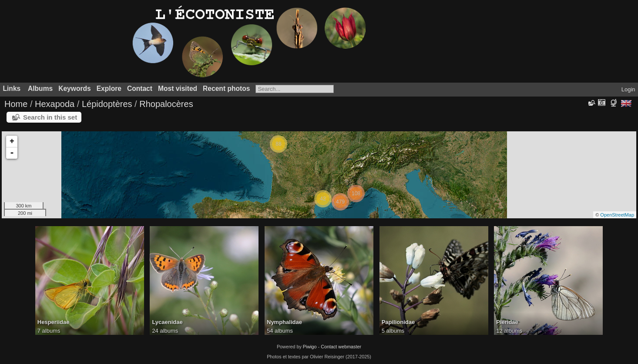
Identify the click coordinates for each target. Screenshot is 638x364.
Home (16, 104)
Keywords (75, 88)
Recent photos (226, 88)
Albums (40, 88)
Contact (140, 88)
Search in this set (50, 117)
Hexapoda (55, 104)
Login (628, 89)
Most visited (178, 88)
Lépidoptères (107, 104)
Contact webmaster (341, 347)
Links (12, 88)
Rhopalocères (166, 104)
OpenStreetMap (617, 215)
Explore (109, 88)
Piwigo (310, 347)
